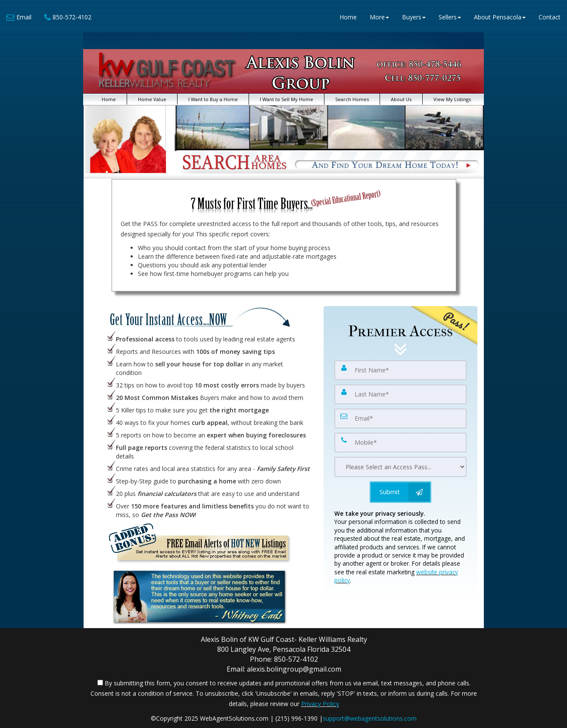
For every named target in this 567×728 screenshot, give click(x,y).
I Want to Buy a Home (213, 99)
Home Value (152, 99)
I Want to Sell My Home (287, 99)
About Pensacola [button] (500, 17)
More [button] (379, 17)
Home (348, 17)
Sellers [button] (450, 17)
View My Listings (452, 99)
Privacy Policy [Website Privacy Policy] (320, 704)
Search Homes (352, 99)
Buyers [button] (414, 17)
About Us (401, 99)
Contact (550, 17)
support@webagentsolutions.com (370, 718)
